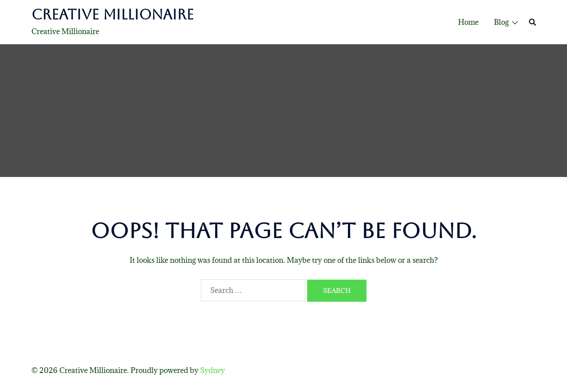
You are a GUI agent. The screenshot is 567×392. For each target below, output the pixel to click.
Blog (501, 22)
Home (468, 22)
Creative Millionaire (113, 14)
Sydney (212, 370)
